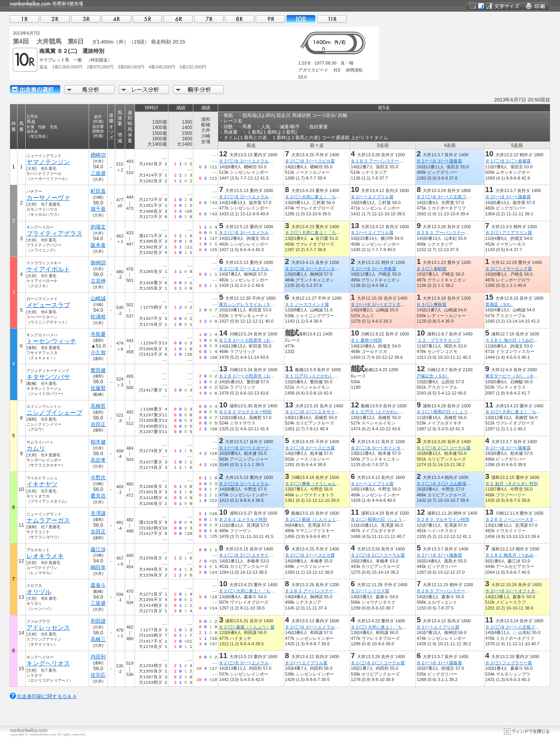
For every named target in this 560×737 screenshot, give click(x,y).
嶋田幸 (98, 567)
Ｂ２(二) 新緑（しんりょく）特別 (317, 519)
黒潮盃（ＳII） (499, 304)
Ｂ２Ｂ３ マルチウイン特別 (443, 519)
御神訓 (98, 263)
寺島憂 (98, 334)
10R (301, 19)
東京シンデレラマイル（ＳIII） (248, 304)
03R (86, 19)
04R (117, 19)
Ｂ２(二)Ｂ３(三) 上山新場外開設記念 (452, 484)
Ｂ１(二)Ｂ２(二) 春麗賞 (508, 161)
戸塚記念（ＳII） (433, 376)
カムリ (36, 448)
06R (178, 19)
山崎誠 (98, 298)
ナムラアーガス (48, 520)
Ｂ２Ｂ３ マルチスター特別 (245, 412)
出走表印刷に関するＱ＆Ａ (47, 696)
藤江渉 (98, 549)
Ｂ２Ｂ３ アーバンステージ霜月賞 (449, 591)
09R (270, 19)
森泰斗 (98, 585)
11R (332, 19)
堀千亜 (98, 209)
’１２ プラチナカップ (438, 340)
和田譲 (98, 621)
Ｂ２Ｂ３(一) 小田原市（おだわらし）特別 (260, 340)
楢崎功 (98, 155)
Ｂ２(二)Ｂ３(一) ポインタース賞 (316, 269)
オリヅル (39, 592)
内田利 (98, 657)
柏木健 (98, 442)
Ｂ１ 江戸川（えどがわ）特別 (313, 376)
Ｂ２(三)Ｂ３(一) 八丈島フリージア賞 (452, 197)
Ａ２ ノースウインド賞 (307, 304)
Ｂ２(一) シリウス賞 (370, 591)
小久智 (98, 352)
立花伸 (98, 281)
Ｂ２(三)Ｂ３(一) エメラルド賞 (248, 161)
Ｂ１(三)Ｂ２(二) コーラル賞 (444, 448)
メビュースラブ (48, 305)
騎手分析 (198, 90)
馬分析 (89, 90)
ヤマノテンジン (48, 162)
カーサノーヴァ (48, 198)
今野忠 (98, 478)
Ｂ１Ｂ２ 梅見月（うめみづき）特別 (520, 555)
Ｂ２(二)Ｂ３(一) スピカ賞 (310, 161)
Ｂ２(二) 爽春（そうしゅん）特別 (317, 484)
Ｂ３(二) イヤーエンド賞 (509, 269)
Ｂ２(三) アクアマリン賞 (509, 232)
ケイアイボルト (48, 269)
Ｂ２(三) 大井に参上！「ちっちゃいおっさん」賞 (332, 197)
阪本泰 (98, 245)
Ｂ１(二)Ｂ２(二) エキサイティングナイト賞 (327, 412)
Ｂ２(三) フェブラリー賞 (509, 663)
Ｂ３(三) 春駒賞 (431, 269)
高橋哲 (98, 406)
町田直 (98, 191)
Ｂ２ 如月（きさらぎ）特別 (512, 484)
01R (24, 19)
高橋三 (98, 639)
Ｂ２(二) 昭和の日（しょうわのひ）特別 (455, 412)
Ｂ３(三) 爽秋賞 (431, 304)
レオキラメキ (45, 556)
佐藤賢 (98, 388)
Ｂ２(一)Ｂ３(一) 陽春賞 (439, 161)
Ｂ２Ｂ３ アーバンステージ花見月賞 (386, 161)
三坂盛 (98, 173)
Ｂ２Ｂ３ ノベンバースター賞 (514, 519)
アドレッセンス (48, 628)
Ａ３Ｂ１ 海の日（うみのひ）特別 (518, 340)
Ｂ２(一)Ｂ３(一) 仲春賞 (374, 269)
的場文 (98, 227)
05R (147, 19)
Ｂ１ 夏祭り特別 (366, 340)
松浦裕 (98, 317)
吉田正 (98, 424)
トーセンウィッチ (51, 341)
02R (55, 19)
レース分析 (144, 90)
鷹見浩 (98, 496)
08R (240, 19)
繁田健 (98, 370)
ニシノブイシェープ (54, 413)
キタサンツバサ (48, 377)
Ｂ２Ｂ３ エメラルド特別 (243, 519)
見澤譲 (98, 513)
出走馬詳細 (35, 90)
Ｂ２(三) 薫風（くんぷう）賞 (247, 627)
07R (209, 19)
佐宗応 (98, 675)
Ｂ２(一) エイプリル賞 (372, 197)
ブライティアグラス (54, 233)
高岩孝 (98, 460)
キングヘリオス (48, 663)
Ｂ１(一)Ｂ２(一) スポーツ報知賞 (250, 448)
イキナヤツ (42, 484)
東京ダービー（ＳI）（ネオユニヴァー (522, 376)
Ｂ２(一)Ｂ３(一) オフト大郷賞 (380, 304)
